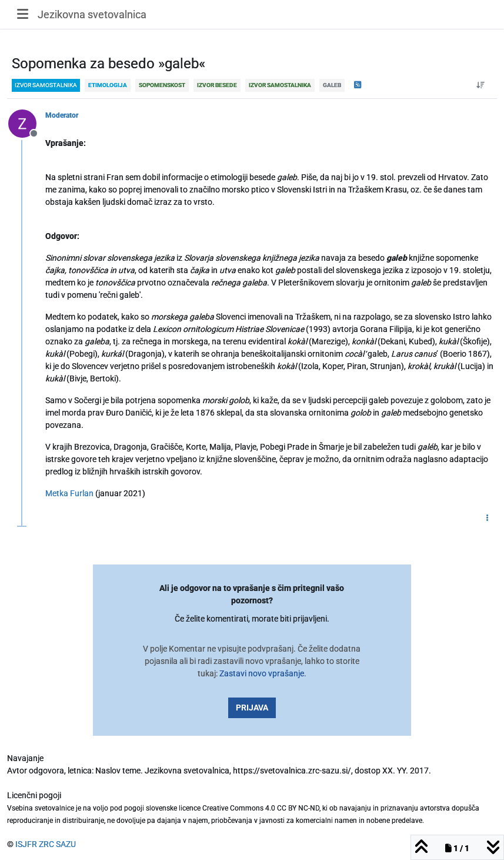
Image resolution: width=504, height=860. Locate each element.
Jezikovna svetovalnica (92, 14)
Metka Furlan (69, 493)
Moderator (62, 115)
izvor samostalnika (46, 85)
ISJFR (26, 844)
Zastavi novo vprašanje (262, 673)
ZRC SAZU (57, 844)
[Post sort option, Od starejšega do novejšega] (481, 85)
